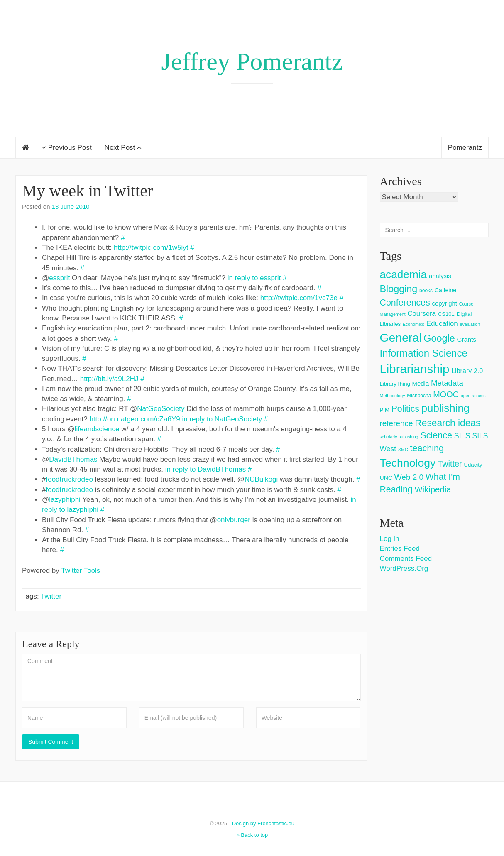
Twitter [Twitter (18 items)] (450, 464)
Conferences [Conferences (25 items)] (405, 303)
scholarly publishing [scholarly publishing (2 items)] (399, 437)
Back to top (252, 835)
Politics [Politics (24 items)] (405, 409)
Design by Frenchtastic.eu (263, 823)
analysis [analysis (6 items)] (440, 276)
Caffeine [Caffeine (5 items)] (445, 290)
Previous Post (67, 148)
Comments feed (406, 559)
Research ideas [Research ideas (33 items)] (448, 423)
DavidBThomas (73, 459)
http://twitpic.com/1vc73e (299, 298)
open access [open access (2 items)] (473, 396)
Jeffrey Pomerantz (252, 61)
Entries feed (400, 549)
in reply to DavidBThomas (206, 469)
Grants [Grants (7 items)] (467, 339)
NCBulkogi (261, 479)
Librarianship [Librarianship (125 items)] (415, 369)
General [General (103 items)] (401, 338)
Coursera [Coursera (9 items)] (421, 314)
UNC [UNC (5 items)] (386, 478)
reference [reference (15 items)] (396, 423)
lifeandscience (97, 429)
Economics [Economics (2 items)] (413, 324)
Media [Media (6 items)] (421, 383)
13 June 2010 (71, 207)
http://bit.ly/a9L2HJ (109, 379)
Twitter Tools (81, 571)
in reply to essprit (254, 278)
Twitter (51, 596)
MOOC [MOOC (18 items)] (446, 394)
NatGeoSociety (161, 409)
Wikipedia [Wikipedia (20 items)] (433, 489)
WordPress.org (404, 569)
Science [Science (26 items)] (436, 435)
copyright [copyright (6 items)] (444, 303)
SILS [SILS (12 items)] (462, 436)
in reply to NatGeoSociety (222, 419)
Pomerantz (465, 148)
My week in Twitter (87, 191)
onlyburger (234, 520)
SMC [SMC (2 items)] (403, 450)
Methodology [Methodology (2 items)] (393, 396)
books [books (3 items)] (426, 291)
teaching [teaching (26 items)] (427, 448)
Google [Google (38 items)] (439, 338)
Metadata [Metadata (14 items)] (447, 383)
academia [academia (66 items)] (404, 274)
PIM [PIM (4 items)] (385, 410)
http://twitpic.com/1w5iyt (151, 248)
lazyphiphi (65, 500)
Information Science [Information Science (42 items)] (424, 353)
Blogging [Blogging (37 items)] (399, 289)
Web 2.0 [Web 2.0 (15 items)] (409, 477)
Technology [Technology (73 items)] (408, 463)
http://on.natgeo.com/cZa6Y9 (135, 419)
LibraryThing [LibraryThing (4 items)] (395, 384)
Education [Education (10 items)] (442, 324)
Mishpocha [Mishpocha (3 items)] (419, 396)
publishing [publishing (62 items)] (445, 408)
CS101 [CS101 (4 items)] (446, 314)
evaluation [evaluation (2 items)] (470, 324)
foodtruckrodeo (69, 479)
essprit (59, 278)
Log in (390, 539)
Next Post (123, 148)
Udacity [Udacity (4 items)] (473, 465)
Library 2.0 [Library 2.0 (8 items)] (467, 371)
